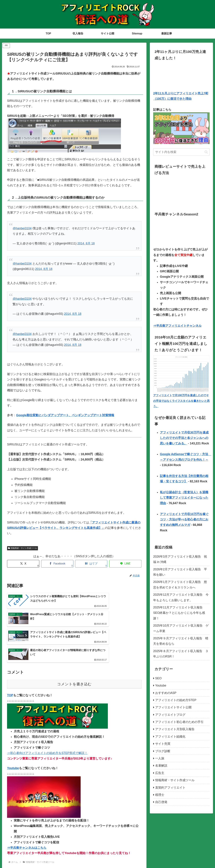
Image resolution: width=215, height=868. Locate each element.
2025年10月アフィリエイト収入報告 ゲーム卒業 (181, 628)
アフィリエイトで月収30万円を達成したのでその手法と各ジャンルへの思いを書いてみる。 (184, 438)
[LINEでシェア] (125, 564)
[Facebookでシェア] (57, 564)
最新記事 (205, 857)
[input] (181, 152)
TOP (10, 668)
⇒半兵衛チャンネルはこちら (27, 820)
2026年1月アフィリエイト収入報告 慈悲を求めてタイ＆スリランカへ (180, 585)
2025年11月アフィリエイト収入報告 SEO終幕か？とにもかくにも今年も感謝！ (179, 613)
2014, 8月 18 (86, 243)
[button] (206, 152)
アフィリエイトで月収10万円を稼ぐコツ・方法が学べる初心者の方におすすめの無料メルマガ (184, 520)
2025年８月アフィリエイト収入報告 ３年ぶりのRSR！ (181, 654)
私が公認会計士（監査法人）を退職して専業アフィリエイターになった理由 (184, 498)
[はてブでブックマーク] (91, 564)
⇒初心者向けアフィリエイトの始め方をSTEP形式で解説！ (47, 726)
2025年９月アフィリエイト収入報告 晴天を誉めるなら (181, 641)
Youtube (13, 741)
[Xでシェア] (23, 564)
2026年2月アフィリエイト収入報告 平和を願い (180, 572)
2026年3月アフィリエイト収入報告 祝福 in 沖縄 (180, 559)
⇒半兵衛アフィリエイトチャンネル (177, 326)
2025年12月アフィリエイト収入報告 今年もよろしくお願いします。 (181, 597)
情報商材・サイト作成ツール (23, 548)
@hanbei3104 (22, 228)
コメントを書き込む (74, 657)
